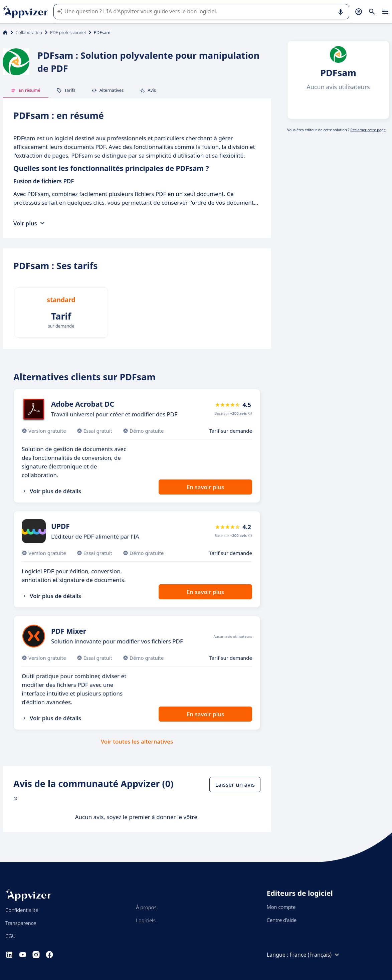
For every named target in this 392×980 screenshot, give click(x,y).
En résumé (26, 90)
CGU (11, 936)
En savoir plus (205, 487)
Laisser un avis (235, 785)
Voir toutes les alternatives (137, 741)
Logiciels (146, 920)
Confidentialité (22, 910)
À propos (146, 907)
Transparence (21, 923)
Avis (148, 90)
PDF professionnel (68, 32)
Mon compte (281, 907)
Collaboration (29, 32)
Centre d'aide (282, 920)
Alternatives (108, 90)
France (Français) (315, 955)
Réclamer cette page (368, 130)
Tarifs (66, 90)
